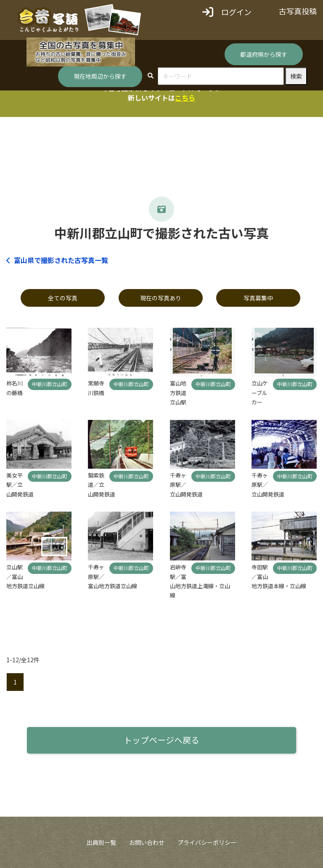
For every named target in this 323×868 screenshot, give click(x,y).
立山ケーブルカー (260, 393)
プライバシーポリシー (207, 842)
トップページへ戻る (161, 740)
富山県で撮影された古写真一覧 (57, 260)
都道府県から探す (264, 54)
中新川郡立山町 (50, 384)
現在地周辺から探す (100, 76)
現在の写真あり (161, 298)
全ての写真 (63, 298)
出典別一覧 (101, 842)
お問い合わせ (147, 842)
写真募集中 (258, 298)
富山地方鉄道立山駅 (178, 393)
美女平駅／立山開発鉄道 (20, 485)
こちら (185, 98)
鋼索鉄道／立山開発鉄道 (102, 485)
